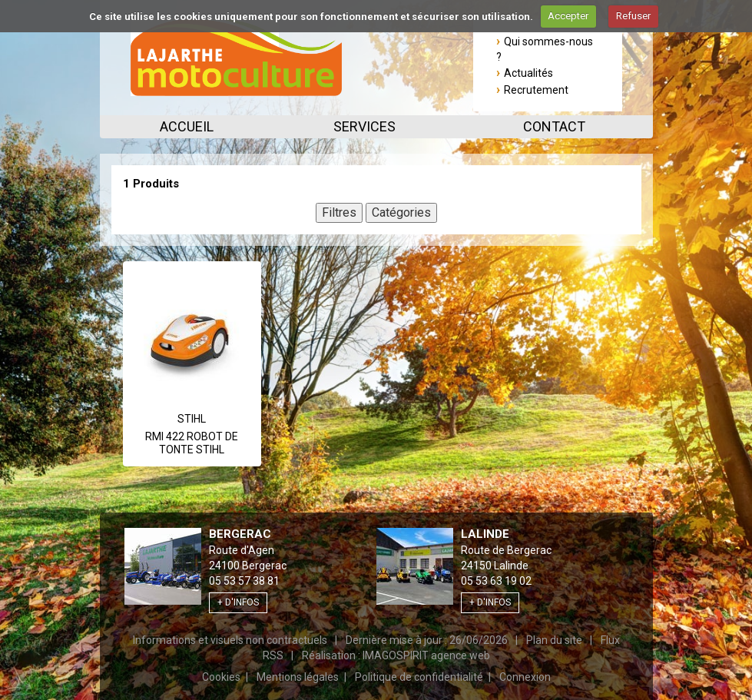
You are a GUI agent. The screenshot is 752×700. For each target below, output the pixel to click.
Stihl (192, 419)
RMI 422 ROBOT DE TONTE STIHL (192, 443)
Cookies (221, 677)
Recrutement (536, 90)
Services (364, 126)
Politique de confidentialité (419, 677)
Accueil (187, 126)
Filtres (339, 212)
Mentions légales (298, 677)
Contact (554, 126)
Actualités (528, 73)
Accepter (568, 16)
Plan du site (554, 640)
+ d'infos (238, 602)
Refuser (633, 16)
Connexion (525, 677)
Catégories (401, 212)
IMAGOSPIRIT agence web (426, 655)
